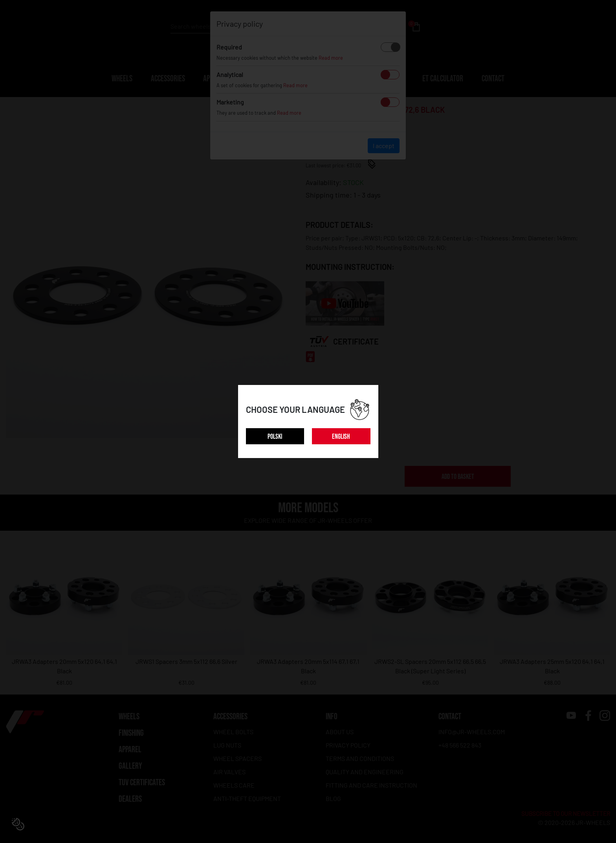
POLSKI (275, 437)
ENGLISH (341, 437)
